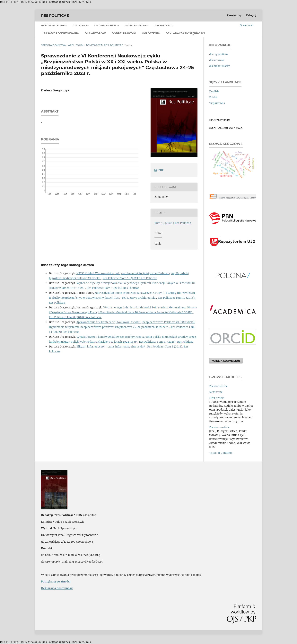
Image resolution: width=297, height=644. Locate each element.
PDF (161, 170)
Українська (217, 103)
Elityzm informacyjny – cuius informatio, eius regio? (111, 346)
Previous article (219, 427)
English (214, 91)
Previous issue (218, 386)
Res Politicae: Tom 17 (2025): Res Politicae (166, 342)
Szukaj (247, 25)
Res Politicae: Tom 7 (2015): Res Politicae (113, 288)
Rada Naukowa (137, 25)
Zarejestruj (234, 15)
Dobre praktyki (124, 33)
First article (217, 398)
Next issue (216, 392)
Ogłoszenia (151, 33)
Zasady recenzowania (61, 33)
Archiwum (81, 25)
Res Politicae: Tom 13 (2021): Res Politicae (130, 278)
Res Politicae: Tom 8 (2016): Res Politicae (75, 317)
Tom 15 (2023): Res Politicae (105, 45)
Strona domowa (53, 45)
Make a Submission (226, 361)
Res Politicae (55, 16)
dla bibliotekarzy (219, 66)
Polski (213, 97)
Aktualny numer (54, 25)
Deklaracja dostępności (185, 33)
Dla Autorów (95, 33)
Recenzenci (163, 25)
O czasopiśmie (106, 25)
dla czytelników (219, 54)
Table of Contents (221, 453)
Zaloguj (251, 15)
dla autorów (217, 60)
